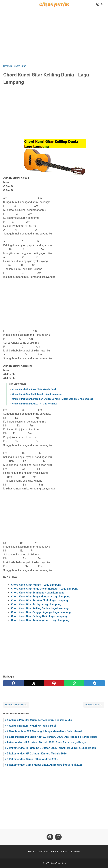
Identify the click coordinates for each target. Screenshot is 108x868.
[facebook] (13, 683)
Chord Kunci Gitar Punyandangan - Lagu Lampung (41, 597)
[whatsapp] (74, 683)
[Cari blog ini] (103, 4)
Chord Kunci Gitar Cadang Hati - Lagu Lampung (39, 616)
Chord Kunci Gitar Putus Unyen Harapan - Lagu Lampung (45, 589)
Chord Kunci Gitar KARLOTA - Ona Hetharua (35, 404)
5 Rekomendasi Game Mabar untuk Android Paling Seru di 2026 (45, 765)
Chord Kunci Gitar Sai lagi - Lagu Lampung (36, 604)
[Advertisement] (54, 36)
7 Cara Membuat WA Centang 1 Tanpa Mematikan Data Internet (44, 731)
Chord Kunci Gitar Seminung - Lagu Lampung (38, 593)
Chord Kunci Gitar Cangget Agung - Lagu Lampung (41, 612)
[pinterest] (54, 683)
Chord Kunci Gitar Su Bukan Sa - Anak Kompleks (37, 394)
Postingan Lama (94, 705)
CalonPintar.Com (58, 863)
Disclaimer (75, 852)
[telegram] (95, 683)
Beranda (32, 852)
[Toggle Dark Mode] (98, 4)
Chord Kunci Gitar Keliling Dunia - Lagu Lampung (40, 608)
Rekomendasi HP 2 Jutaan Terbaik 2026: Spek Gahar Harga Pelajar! (47, 742)
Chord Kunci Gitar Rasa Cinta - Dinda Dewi (34, 389)
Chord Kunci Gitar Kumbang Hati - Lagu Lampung (40, 620)
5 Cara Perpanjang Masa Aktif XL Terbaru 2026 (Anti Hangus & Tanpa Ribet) (52, 737)
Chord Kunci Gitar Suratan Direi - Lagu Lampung (39, 600)
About (64, 852)
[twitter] (34, 683)
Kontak (55, 852)
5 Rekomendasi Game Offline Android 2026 (32, 759)
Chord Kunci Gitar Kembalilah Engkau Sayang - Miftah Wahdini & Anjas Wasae (53, 399)
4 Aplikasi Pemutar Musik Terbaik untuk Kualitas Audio (39, 720)
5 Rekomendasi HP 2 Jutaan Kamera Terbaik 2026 (37, 754)
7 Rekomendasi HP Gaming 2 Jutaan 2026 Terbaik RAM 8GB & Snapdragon (51, 748)
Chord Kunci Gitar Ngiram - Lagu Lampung (36, 585)
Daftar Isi (44, 852)
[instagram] (58, 837)
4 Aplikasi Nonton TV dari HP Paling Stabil (32, 726)
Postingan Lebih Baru (16, 705)
